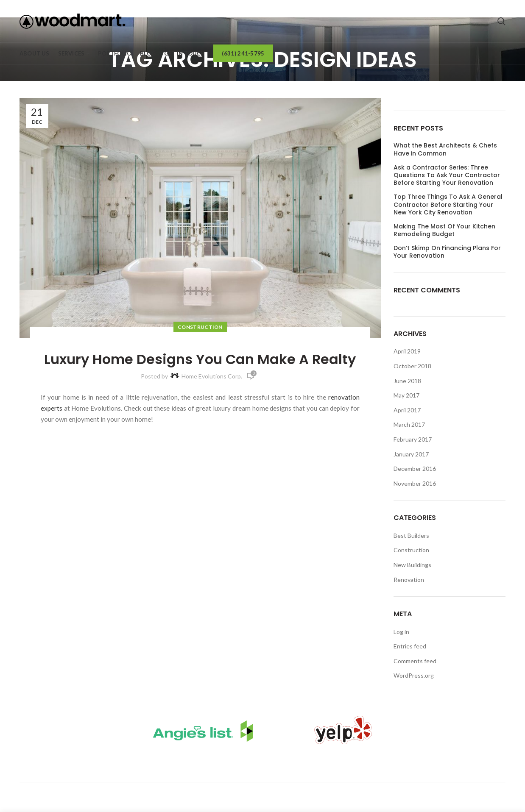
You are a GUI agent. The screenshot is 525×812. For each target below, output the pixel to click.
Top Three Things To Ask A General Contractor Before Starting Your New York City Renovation (448, 204)
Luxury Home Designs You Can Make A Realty (200, 359)
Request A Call (387, 765)
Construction (200, 327)
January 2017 (411, 454)
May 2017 (406, 395)
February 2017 (413, 439)
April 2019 (407, 351)
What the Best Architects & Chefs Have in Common (445, 149)
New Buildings (412, 565)
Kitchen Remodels (145, 765)
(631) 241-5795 (327, 794)
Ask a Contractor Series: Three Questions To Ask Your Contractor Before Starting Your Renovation (447, 175)
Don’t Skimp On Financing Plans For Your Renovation (447, 252)
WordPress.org (414, 675)
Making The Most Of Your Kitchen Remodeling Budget (444, 230)
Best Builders (411, 535)
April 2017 (407, 410)
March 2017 (409, 424)
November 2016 (415, 483)
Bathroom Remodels (236, 765)
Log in (401, 632)
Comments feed (415, 661)
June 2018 (407, 381)
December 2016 (415, 469)
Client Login (317, 765)
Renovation (409, 580)
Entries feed (410, 646)
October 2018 (412, 366)
